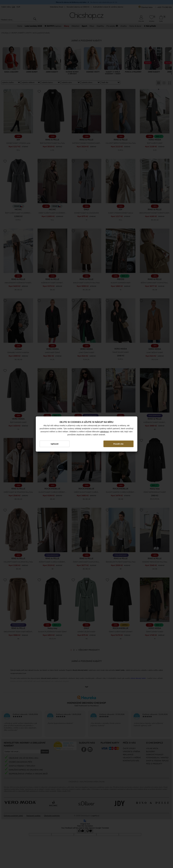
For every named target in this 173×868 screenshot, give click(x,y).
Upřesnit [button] (55, 444)
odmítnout (104, 431)
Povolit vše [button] (118, 444)
